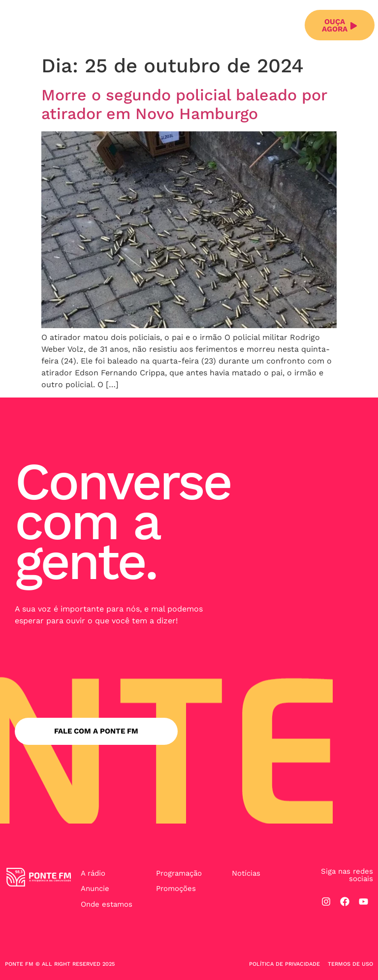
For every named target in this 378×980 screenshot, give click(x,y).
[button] (292, 25)
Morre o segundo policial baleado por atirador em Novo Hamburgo (184, 104)
